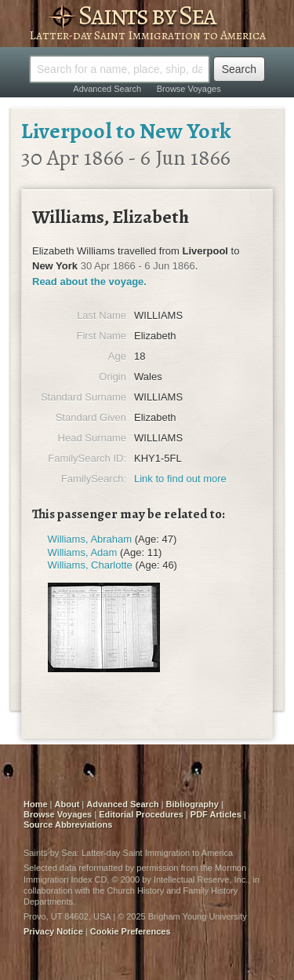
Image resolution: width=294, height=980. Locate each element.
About (67, 804)
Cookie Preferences (131, 931)
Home (36, 804)
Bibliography (192, 804)
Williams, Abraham (90, 539)
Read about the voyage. (89, 282)
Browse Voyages (189, 89)
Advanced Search (107, 89)
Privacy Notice (53, 931)
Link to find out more (180, 479)
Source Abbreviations (68, 825)
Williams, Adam (83, 552)
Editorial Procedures (141, 814)
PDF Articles (216, 814)
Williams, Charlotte (90, 565)
